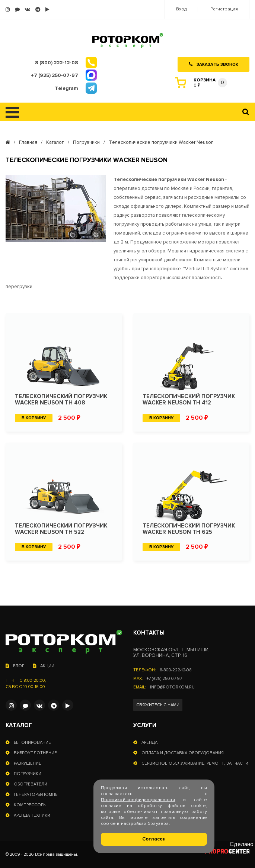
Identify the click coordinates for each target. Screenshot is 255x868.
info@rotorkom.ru (172, 687)
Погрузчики (86, 143)
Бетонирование (32, 743)
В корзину (34, 418)
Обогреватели (31, 784)
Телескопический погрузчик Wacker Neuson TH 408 (61, 400)
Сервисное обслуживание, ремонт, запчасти (195, 763)
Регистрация (224, 9)
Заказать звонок (213, 64)
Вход (181, 9)
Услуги (145, 725)
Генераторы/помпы (36, 795)
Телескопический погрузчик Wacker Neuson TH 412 (189, 400)
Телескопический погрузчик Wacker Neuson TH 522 (61, 529)
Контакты (149, 633)
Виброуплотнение (35, 753)
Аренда (149, 743)
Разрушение (28, 763)
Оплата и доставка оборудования (183, 753)
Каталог (55, 143)
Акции (44, 666)
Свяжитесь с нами (158, 705)
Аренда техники (32, 815)
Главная (28, 143)
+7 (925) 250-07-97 (164, 679)
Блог (15, 666)
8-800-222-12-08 (176, 670)
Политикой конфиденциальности (138, 800)
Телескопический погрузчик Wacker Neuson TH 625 (189, 529)
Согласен (154, 839)
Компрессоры (30, 805)
